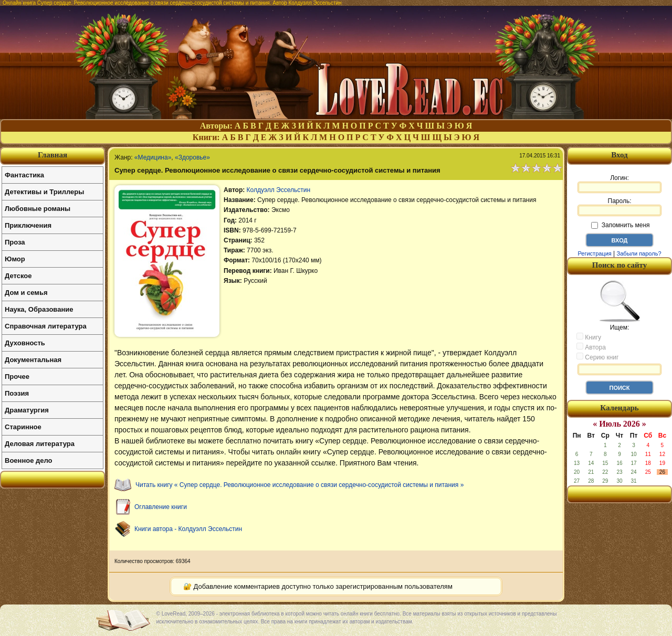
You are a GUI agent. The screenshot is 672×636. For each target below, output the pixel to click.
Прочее (17, 377)
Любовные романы (38, 209)
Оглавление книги (161, 507)
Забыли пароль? (639, 253)
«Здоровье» (192, 157)
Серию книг (597, 357)
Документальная (33, 360)
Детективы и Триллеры (44, 192)
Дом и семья (26, 293)
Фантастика (24, 175)
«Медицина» (153, 157)
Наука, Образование (39, 309)
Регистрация (594, 253)
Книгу (589, 337)
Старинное (23, 427)
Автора (591, 347)
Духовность (25, 343)
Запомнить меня (620, 225)
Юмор (15, 259)
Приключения (28, 225)
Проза (15, 242)
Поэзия (17, 393)
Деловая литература (40, 444)
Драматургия (27, 410)
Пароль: (619, 207)
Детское (18, 276)
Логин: (619, 184)
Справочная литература (46, 326)
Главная (52, 155)
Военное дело (29, 460)
